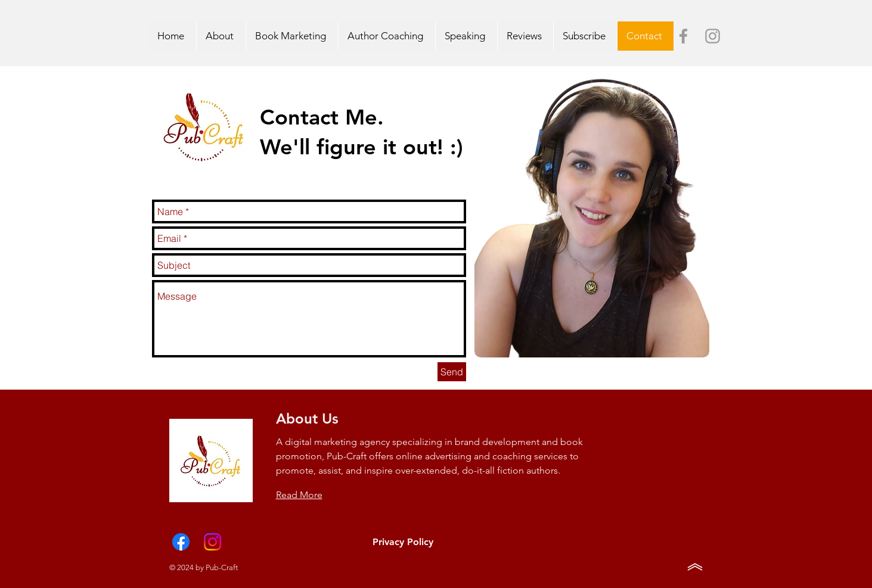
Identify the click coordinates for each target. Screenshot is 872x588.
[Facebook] (181, 542)
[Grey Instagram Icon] (713, 36)
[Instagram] (212, 542)
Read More (299, 495)
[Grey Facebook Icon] (683, 36)
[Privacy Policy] (403, 542)
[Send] (452, 372)
